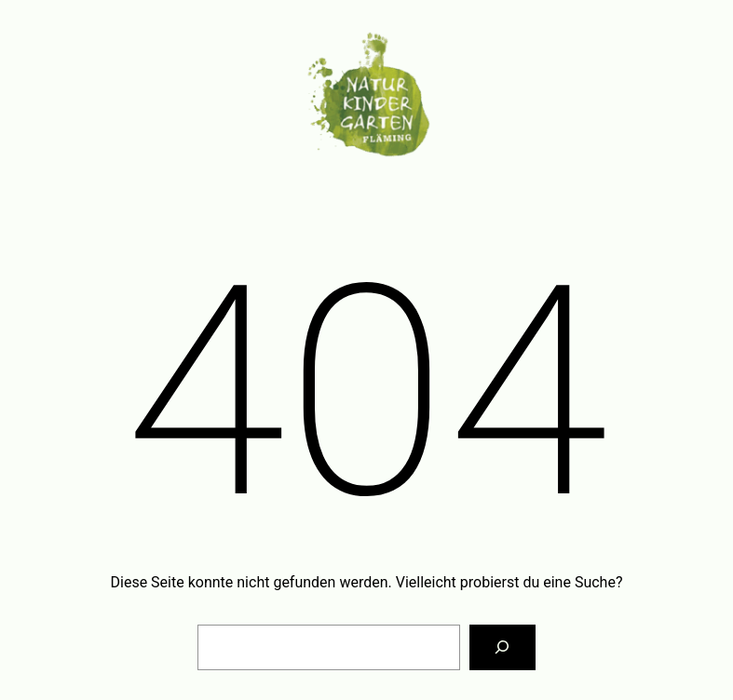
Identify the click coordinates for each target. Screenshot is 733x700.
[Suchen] (502, 647)
